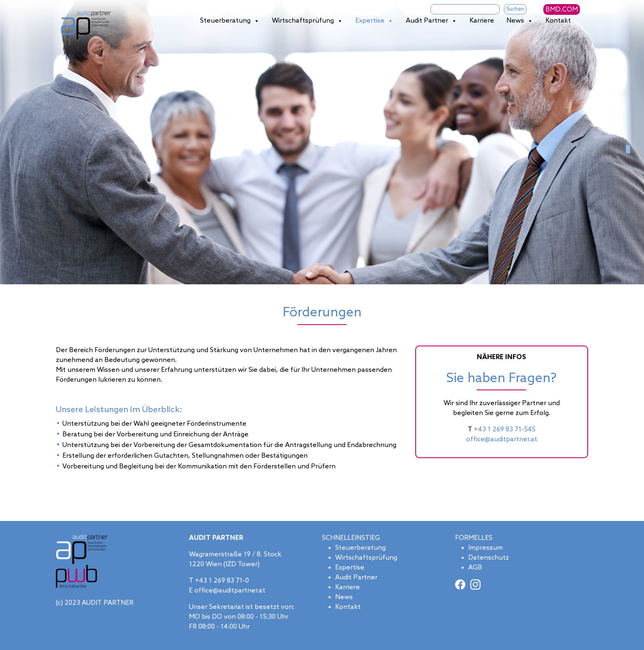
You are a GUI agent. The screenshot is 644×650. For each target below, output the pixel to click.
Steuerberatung (230, 21)
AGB (475, 568)
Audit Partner (431, 21)
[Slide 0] (628, 149)
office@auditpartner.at (502, 439)
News (520, 21)
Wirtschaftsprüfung (307, 21)
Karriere (482, 21)
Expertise (374, 21)
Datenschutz (489, 558)
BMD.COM (562, 10)
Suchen (515, 9)
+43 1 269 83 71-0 (222, 581)
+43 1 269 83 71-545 (505, 430)
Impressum (485, 548)
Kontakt (558, 21)
